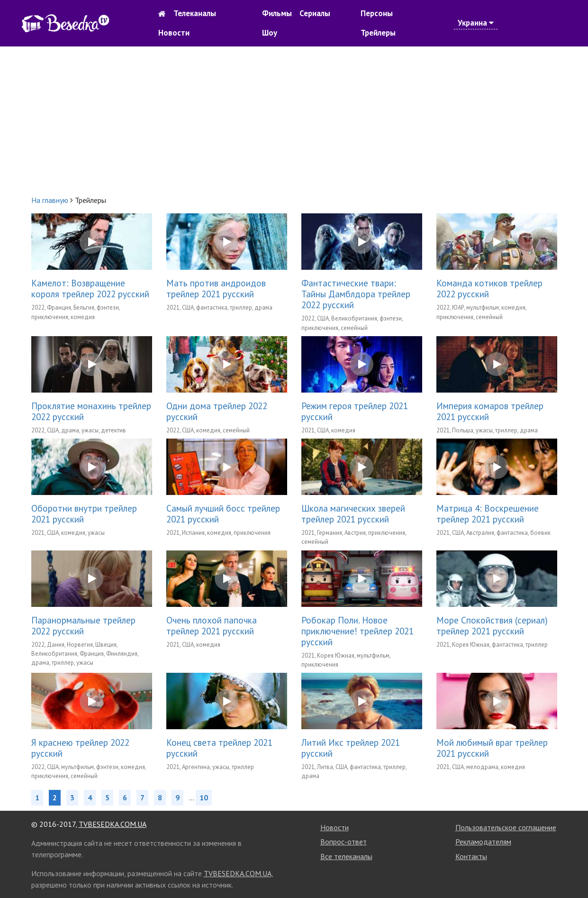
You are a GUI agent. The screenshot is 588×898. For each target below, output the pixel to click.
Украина (476, 23)
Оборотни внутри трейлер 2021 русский (84, 513)
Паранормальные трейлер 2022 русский (83, 625)
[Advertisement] (294, 120)
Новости (174, 33)
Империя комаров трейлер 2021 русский (490, 411)
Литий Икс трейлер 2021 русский (351, 748)
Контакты (471, 856)
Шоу (270, 33)
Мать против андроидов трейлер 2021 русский (216, 288)
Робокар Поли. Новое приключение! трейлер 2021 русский (357, 631)
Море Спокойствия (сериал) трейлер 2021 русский (492, 625)
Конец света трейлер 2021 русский (219, 748)
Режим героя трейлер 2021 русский (355, 411)
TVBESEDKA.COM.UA (113, 824)
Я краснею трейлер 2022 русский (80, 748)
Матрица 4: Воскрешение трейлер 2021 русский (488, 513)
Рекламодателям (483, 842)
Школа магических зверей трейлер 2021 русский (353, 513)
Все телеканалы (346, 856)
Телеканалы (195, 13)
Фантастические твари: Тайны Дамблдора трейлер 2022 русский (356, 294)
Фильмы (277, 13)
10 (204, 797)
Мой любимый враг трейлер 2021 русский (492, 748)
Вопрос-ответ (344, 842)
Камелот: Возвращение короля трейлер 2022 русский (90, 288)
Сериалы (315, 13)
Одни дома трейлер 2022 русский (217, 411)
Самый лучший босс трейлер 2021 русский (223, 513)
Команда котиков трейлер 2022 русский (489, 288)
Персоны (377, 13)
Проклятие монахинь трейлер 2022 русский (91, 411)
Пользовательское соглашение (506, 827)
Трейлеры (378, 33)
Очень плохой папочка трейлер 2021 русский (212, 625)
